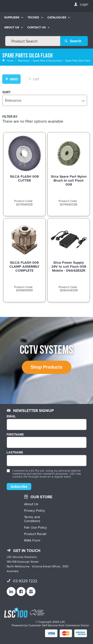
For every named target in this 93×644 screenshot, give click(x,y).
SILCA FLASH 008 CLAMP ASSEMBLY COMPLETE (24, 266)
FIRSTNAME (15, 435)
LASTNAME (15, 453)
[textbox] (33, 41)
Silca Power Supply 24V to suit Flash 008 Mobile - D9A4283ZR (69, 266)
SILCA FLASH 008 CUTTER (24, 178)
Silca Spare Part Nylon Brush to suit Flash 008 (69, 180)
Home (8, 60)
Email (11, 417)
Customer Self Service (43, 625)
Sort (6, 92)
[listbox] (45, 100)
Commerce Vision (77, 625)
